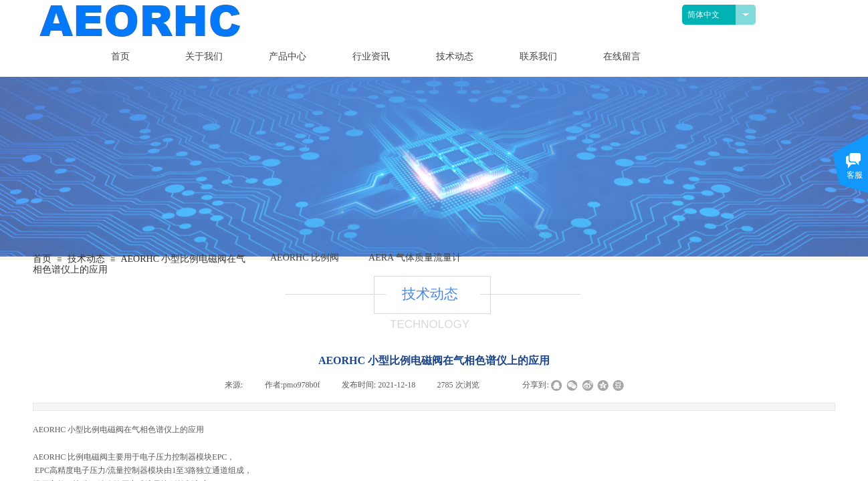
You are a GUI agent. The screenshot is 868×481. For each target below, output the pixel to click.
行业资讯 (371, 56)
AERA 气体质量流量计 (415, 258)
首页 (120, 56)
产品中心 (288, 56)
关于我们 (204, 56)
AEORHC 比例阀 (305, 258)
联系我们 (538, 56)
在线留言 (622, 56)
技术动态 (455, 56)
